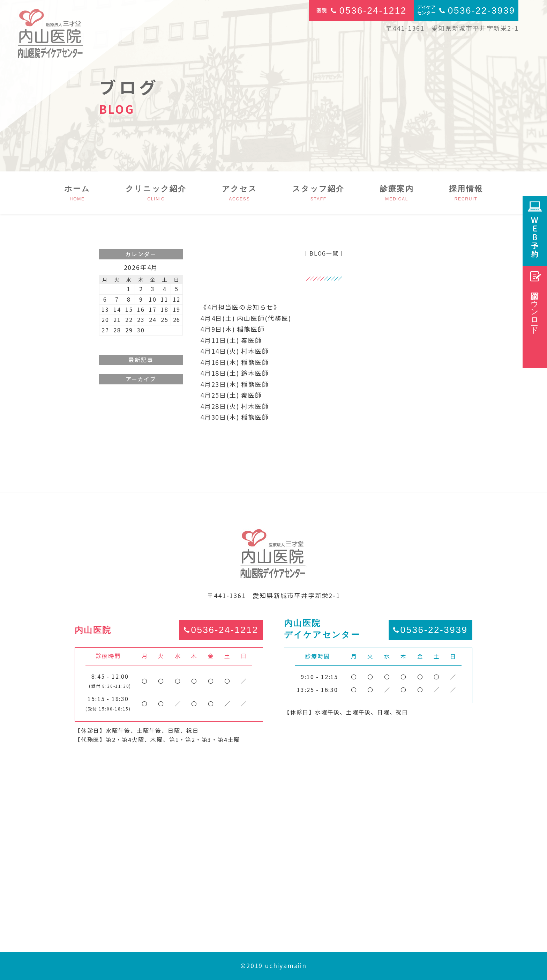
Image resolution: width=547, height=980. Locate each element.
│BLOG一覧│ (324, 253)
